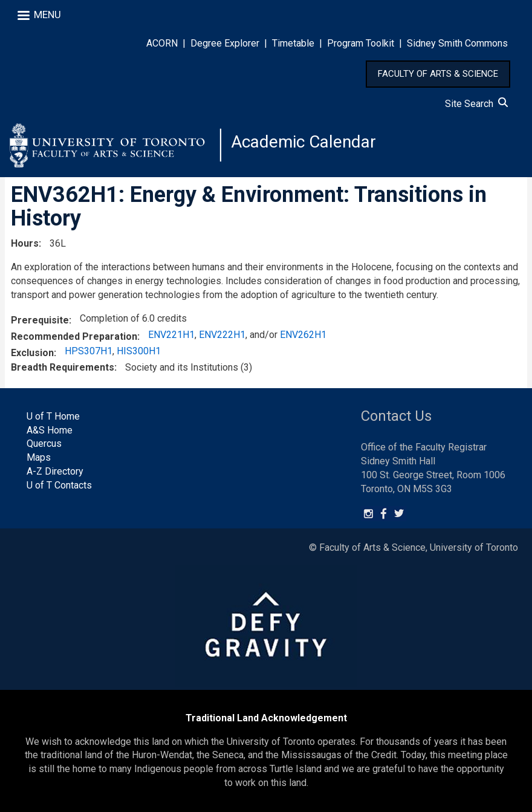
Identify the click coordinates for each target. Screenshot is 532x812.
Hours (25, 243)
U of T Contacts (59, 485)
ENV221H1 (171, 335)
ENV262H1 (303, 335)
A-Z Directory (55, 471)
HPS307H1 (89, 351)
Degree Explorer (225, 43)
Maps (39, 457)
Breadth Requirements (63, 367)
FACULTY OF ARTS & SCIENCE (438, 74)
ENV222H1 (222, 335)
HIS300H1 (139, 351)
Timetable (293, 43)
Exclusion (32, 353)
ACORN (162, 43)
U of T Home (53, 416)
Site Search (476, 104)
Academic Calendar (303, 142)
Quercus (44, 443)
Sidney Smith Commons (457, 43)
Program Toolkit (361, 43)
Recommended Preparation (74, 336)
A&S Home (50, 430)
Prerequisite (40, 320)
